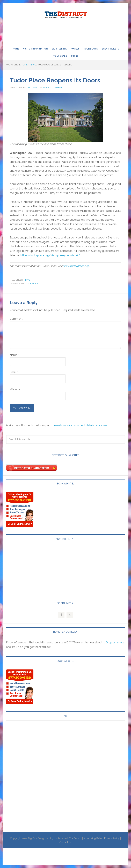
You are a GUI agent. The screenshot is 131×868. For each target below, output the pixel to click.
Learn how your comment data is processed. (81, 425)
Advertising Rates (93, 838)
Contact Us (65, 842)
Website (15, 389)
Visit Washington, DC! (65, 14)
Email (14, 372)
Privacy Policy (112, 838)
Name (14, 355)
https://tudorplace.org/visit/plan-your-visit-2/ (50, 255)
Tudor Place (32, 283)
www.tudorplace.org (76, 266)
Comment (17, 319)
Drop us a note (115, 642)
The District (75, 838)
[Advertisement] (65, 32)
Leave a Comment (53, 88)
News (27, 280)
